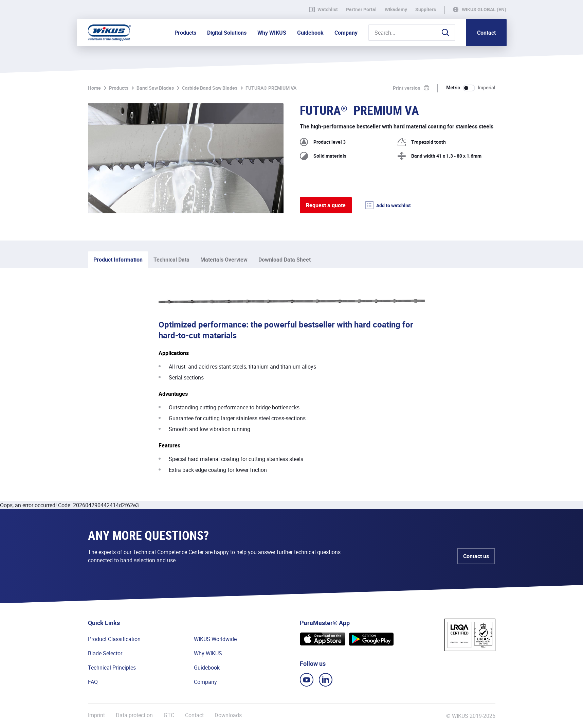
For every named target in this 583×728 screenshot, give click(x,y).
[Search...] (412, 33)
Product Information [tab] (118, 260)
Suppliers (426, 10)
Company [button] (346, 33)
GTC (169, 715)
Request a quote (326, 205)
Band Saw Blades (155, 88)
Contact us (476, 556)
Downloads (228, 715)
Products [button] (185, 33)
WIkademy (396, 10)
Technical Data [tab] (171, 260)
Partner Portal (361, 10)
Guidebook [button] (310, 33)
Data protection (134, 715)
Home (94, 88)
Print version (407, 88)
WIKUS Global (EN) (484, 10)
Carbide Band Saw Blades (210, 88)
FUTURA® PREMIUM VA (271, 88)
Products (119, 88)
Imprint (96, 715)
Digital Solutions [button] (227, 33)
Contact (486, 33)
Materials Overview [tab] (224, 260)
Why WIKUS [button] (272, 33)
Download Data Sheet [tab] (285, 260)
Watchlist (324, 10)
